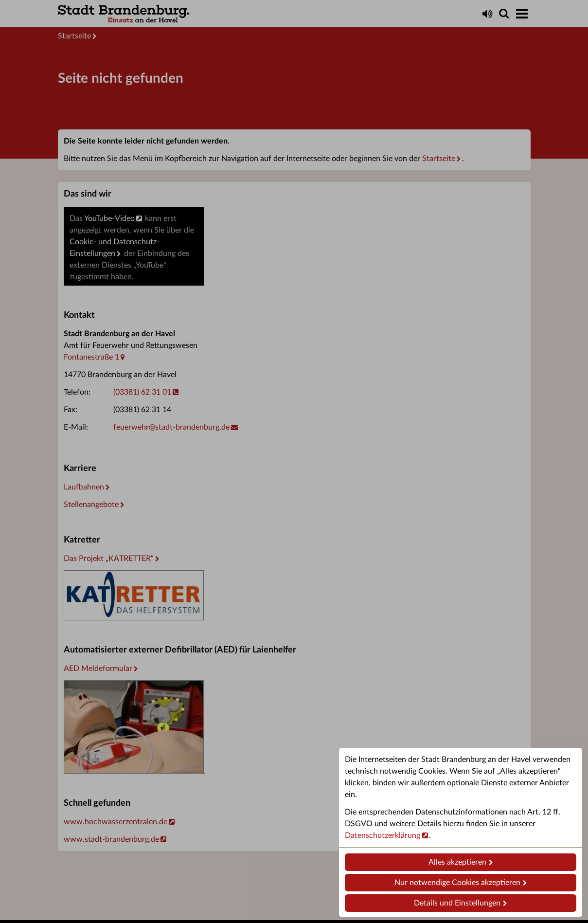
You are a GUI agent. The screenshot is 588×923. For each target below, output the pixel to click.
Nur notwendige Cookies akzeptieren (457, 883)
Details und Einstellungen (457, 903)
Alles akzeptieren (457, 862)
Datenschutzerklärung (383, 835)
